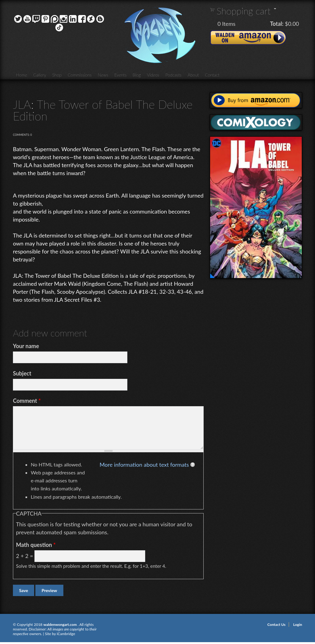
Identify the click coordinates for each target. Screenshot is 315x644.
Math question (36, 545)
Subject (22, 373)
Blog (137, 75)
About (193, 75)
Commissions (80, 75)
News (103, 75)
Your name (26, 346)
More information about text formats (144, 465)
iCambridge (66, 634)
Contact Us (276, 624)
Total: (277, 24)
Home (22, 75)
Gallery (40, 75)
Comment (27, 401)
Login (298, 624)
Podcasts (173, 75)
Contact (212, 75)
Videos (153, 75)
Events (121, 75)
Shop (57, 75)
